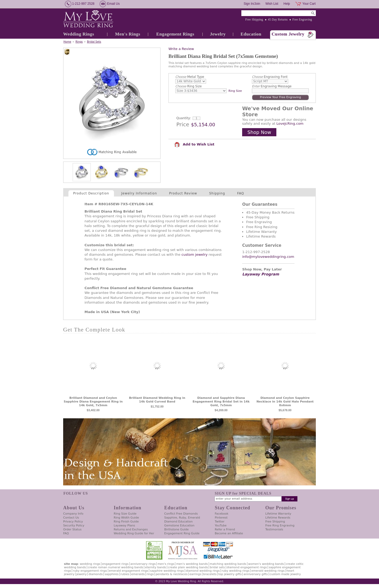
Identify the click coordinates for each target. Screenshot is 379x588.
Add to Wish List (194, 144)
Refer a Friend (225, 529)
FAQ (241, 193)
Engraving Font (270, 77)
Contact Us (71, 518)
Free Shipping (254, 19)
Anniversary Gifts (256, 574)
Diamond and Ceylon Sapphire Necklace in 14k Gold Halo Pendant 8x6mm (285, 402)
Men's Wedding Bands (192, 564)
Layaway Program (261, 274)
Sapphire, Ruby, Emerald (182, 518)
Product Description (91, 193)
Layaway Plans (124, 526)
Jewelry (218, 34)
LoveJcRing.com (290, 124)
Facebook (222, 514)
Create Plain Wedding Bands (188, 567)
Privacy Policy (73, 522)
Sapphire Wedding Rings (167, 571)
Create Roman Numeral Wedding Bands (116, 567)
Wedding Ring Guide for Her (134, 533)
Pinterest (221, 518)
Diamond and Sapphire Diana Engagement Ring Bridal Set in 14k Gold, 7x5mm (221, 402)
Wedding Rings (79, 34)
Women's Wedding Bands (266, 564)
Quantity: (184, 118)
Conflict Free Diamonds (181, 514)
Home (67, 42)
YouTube (221, 526)
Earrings (195, 574)
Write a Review (181, 49)
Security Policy (74, 526)
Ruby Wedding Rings (236, 571)
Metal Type (190, 77)
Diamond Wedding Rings (203, 571)
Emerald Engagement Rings (129, 571)
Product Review (183, 193)
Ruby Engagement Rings (90, 571)
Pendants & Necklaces (172, 574)
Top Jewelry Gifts (230, 574)
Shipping (217, 193)
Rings (79, 42)
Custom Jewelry (288, 34)
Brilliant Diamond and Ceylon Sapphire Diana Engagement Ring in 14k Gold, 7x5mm (93, 402)
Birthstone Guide (176, 529)
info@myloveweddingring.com (268, 257)
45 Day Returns (278, 19)
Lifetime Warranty (278, 514)
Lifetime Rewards (278, 518)
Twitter (220, 522)
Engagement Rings (175, 34)
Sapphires (111, 574)
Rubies (125, 574)
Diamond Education (178, 522)
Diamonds (96, 574)
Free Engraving (302, 19)
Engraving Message (272, 86)
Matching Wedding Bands (228, 564)
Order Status (72, 529)
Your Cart (309, 4)
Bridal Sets (94, 42)
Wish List (272, 4)
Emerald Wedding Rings (268, 571)
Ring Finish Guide (126, 522)
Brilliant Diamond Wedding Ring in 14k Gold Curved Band (157, 400)
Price (183, 124)
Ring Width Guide (126, 518)
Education (251, 34)
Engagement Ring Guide (182, 533)
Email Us (113, 4)
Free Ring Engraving (280, 526)
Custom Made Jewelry (285, 574)
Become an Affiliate (229, 533)
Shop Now (259, 132)
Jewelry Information (139, 193)
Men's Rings (128, 34)
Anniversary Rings (143, 564)
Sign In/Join (252, 4)
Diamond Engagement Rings (247, 567)
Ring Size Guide (125, 514)
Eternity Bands (156, 567)
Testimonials (274, 529)
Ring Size (188, 86)
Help (287, 4)
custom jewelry (195, 255)
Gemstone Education (179, 526)
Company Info (73, 514)
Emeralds (138, 574)
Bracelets (210, 574)
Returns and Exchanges (131, 529)
